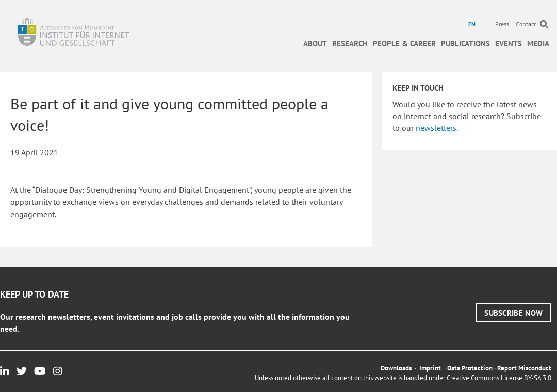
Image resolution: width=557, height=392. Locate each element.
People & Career (404, 44)
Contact (526, 24)
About (315, 44)
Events (509, 44)
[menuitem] (473, 24)
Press (502, 24)
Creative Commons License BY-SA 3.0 (499, 378)
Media (538, 44)
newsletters (436, 128)
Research (350, 44)
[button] (513, 313)
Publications (465, 44)
